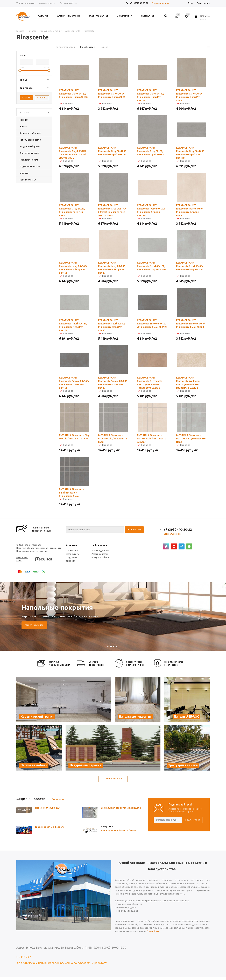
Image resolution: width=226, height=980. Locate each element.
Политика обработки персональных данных (39, 548)
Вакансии (70, 561)
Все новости (58, 799)
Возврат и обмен (100, 557)
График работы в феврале (50, 827)
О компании (72, 551)
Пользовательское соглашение (32, 551)
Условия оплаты (100, 554)
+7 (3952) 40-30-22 (139, 3)
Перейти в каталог (34, 625)
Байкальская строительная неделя (121, 808)
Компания (71, 545)
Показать (26, 98)
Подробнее (153, 931)
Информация (99, 545)
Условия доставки (101, 551)
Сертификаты (72, 554)
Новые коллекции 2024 (48, 808)
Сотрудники (72, 557)
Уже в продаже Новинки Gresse (118, 830)
